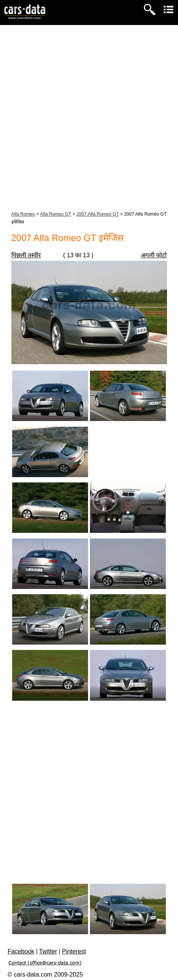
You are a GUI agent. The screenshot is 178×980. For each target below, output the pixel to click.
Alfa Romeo (23, 214)
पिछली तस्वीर (26, 255)
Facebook (21, 951)
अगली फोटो (154, 255)
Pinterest (74, 951)
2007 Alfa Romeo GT (98, 214)
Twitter (48, 951)
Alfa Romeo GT (55, 214)
